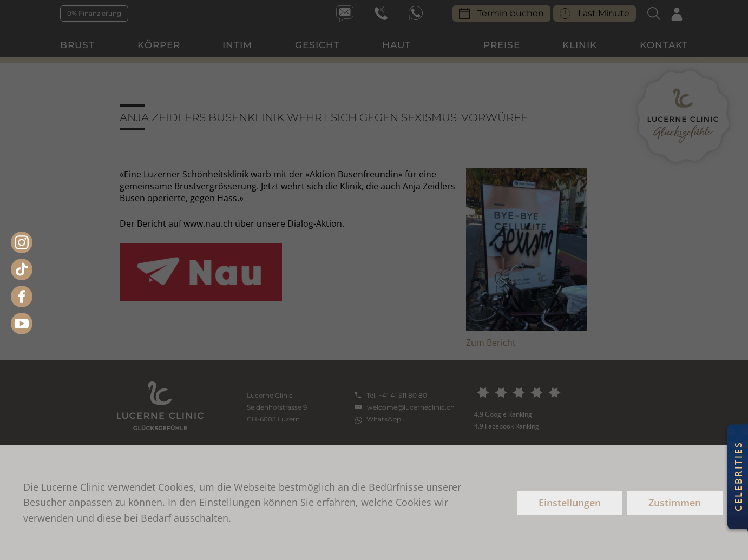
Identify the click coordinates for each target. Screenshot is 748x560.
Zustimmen (675, 503)
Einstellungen (570, 503)
